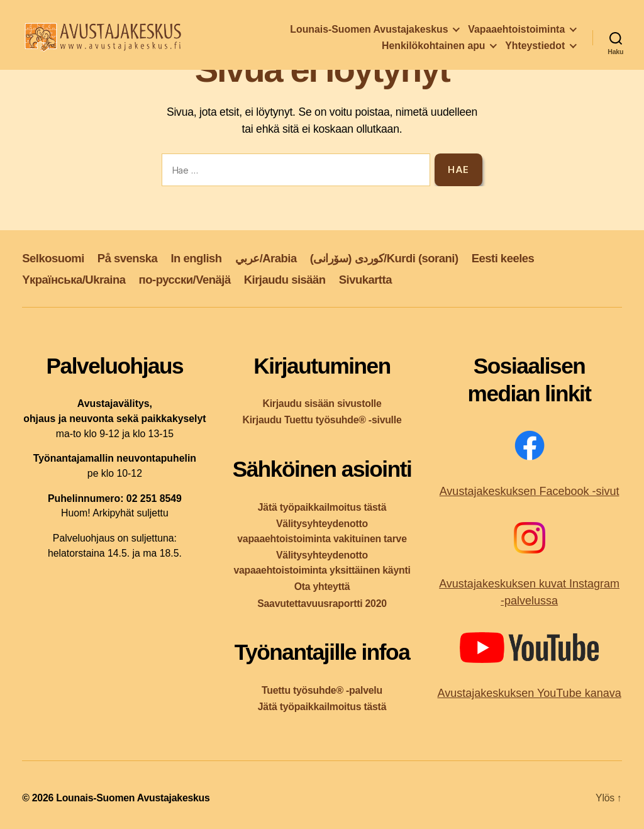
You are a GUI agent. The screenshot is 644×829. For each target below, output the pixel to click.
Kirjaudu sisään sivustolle (322, 403)
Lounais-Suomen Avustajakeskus (369, 31)
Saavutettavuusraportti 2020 (322, 604)
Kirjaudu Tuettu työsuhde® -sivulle (322, 420)
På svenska (128, 258)
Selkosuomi (53, 258)
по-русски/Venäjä (185, 280)
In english (196, 258)
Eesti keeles (503, 258)
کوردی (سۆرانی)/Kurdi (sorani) (384, 258)
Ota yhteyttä (322, 587)
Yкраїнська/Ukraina (74, 280)
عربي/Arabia (266, 258)
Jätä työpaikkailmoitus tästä (322, 507)
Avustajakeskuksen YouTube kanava (529, 693)
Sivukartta (365, 280)
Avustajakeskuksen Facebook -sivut (530, 491)
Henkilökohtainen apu (433, 47)
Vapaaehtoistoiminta (516, 31)
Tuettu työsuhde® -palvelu (322, 690)
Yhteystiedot (535, 47)
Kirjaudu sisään (285, 280)
